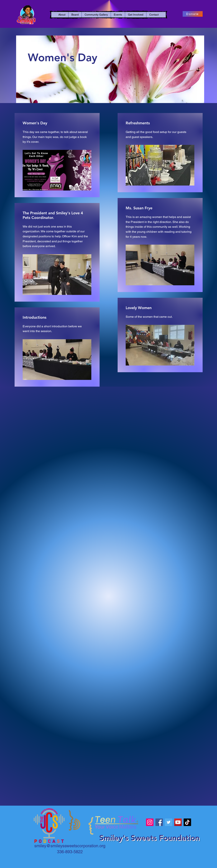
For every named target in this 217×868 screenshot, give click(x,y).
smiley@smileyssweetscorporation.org (70, 846)
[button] (62, 15)
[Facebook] (159, 822)
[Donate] (193, 14)
